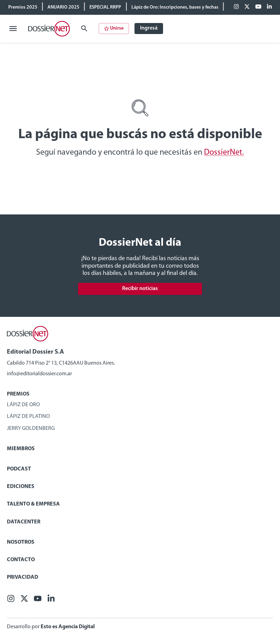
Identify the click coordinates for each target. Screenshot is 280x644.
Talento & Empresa (33, 504)
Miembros (21, 449)
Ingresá (149, 28)
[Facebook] (236, 7)
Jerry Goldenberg (31, 429)
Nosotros (21, 542)
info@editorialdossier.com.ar (39, 374)
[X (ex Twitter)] (247, 7)
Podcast (19, 469)
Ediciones (21, 487)
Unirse (114, 28)
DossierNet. (224, 153)
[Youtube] (258, 7)
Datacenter (24, 522)
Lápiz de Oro (23, 405)
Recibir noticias (140, 289)
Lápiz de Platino (28, 417)
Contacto (21, 560)
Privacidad (23, 577)
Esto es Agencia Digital (68, 627)
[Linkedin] (269, 7)
